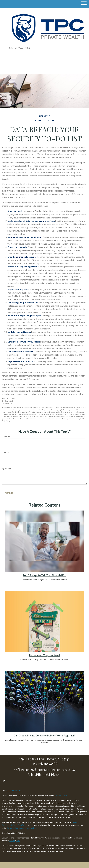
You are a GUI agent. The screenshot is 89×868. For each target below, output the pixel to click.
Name (7, 436)
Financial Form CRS (13, 790)
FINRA (12, 841)
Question (7, 469)
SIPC (18, 841)
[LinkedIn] (4, 780)
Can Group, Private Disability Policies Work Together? (44, 736)
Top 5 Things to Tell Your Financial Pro (44, 575)
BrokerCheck (62, 795)
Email (7, 452)
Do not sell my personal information (22, 828)
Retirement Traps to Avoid (45, 655)
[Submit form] (9, 493)
